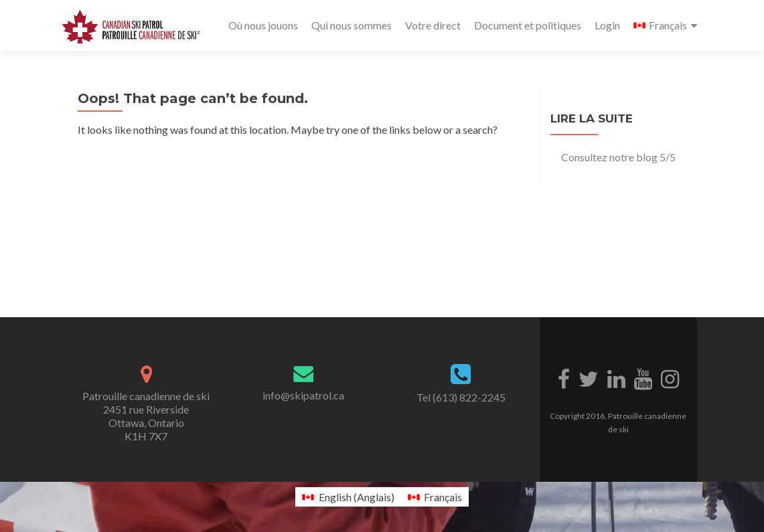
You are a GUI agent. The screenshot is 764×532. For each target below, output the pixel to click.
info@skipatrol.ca (303, 395)
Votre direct (433, 25)
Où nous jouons (263, 25)
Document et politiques (528, 25)
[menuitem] (665, 25)
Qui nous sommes (352, 25)
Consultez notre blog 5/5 (618, 157)
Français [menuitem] (443, 497)
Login (607, 25)
